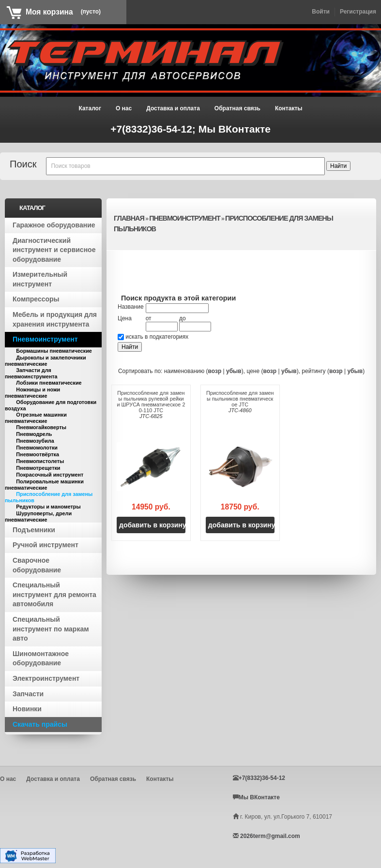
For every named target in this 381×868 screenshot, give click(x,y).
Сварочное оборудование (37, 565)
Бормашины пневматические (54, 351)
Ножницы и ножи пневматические (32, 393)
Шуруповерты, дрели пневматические (38, 516)
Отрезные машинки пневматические (36, 418)
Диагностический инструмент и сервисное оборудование (54, 250)
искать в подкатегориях (157, 337)
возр (215, 371)
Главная (129, 218)
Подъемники (34, 530)
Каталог (90, 108)
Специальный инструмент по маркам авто (51, 629)
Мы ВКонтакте (235, 129)
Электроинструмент (46, 678)
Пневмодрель (34, 434)
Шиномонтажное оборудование (41, 658)
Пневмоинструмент (45, 339)
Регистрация (358, 12)
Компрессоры (36, 299)
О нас (124, 108)
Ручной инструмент (46, 545)
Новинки (27, 709)
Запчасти (28, 694)
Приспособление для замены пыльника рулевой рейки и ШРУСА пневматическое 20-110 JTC (151, 402)
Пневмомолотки (37, 448)
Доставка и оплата (173, 108)
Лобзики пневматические (49, 383)
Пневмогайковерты (41, 427)
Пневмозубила (35, 441)
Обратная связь (237, 108)
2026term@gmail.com (270, 836)
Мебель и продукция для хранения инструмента (55, 319)
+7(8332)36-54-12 (262, 778)
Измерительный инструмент (40, 279)
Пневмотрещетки (38, 468)
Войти (321, 12)
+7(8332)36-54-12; (154, 129)
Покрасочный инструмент (50, 475)
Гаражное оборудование (54, 225)
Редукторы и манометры (48, 507)
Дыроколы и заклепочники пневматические (46, 361)
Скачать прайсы (40, 724)
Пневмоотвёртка (38, 454)
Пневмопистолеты (40, 461)
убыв (234, 371)
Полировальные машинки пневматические (44, 485)
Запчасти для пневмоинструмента (31, 373)
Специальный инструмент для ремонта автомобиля (54, 594)
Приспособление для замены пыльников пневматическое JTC (240, 399)
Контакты (289, 108)
